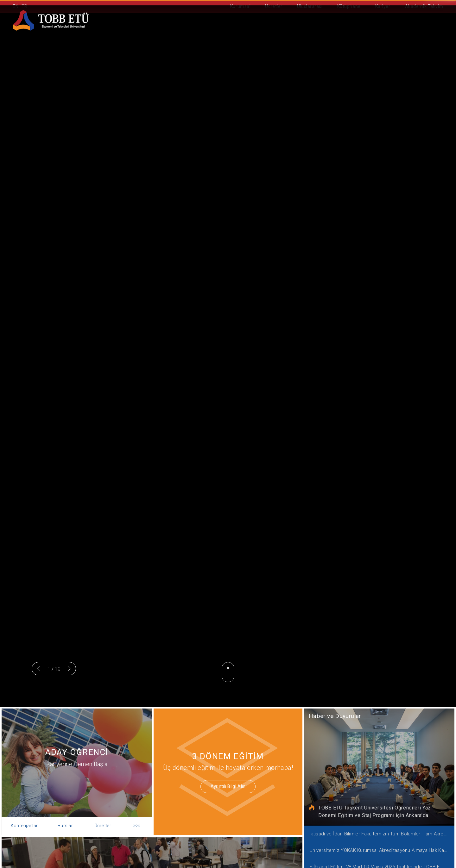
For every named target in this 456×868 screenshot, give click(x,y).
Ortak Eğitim (263, 29)
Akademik (166, 29)
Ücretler (274, 6)
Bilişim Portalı (366, 29)
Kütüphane (349, 6)
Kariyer (383, 6)
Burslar (64, 821)
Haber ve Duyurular (337, 718)
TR (25, 6)
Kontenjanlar (28, 821)
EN (16, 6)
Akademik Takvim (424, 6)
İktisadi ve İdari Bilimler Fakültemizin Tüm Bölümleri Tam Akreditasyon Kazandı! (381, 829)
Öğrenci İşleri (314, 29)
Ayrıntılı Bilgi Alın (224, 785)
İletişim (411, 29)
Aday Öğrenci (213, 29)
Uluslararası (310, 6)
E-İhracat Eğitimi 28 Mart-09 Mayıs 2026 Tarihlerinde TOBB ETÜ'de (381, 860)
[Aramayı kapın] (440, 29)
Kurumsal (240, 6)
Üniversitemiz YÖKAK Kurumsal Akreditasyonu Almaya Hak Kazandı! (381, 845)
